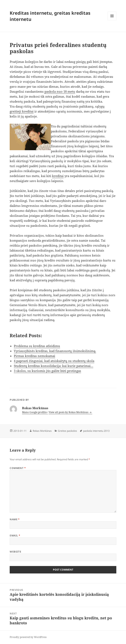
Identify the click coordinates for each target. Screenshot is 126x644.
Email (15, 535)
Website (15, 552)
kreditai (58, 176)
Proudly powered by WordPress (28, 637)
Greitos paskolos (67, 431)
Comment (18, 468)
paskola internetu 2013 (96, 431)
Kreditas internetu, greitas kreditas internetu (50, 16)
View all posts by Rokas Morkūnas (69, 412)
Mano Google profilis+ (35, 412)
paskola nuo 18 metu (60, 91)
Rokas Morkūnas (42, 431)
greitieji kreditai (22, 111)
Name (15, 519)
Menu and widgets (112, 20)
